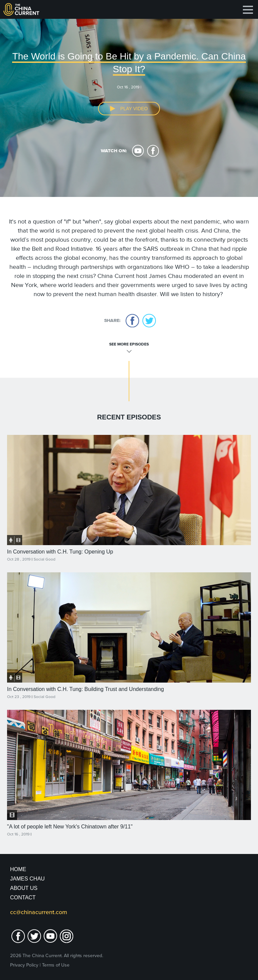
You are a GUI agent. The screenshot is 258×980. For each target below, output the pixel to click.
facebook (153, 151)
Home (18, 869)
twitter (149, 321)
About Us (24, 888)
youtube (138, 151)
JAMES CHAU (27, 879)
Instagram (67, 936)
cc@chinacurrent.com (39, 912)
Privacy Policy (24, 965)
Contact (23, 897)
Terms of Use (56, 965)
